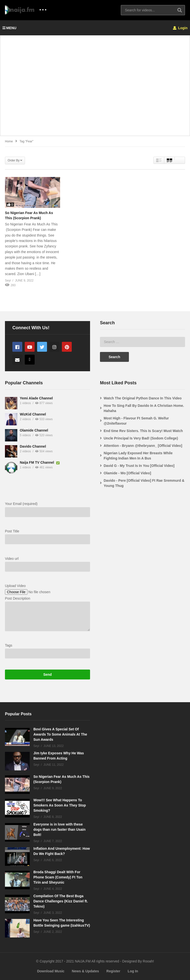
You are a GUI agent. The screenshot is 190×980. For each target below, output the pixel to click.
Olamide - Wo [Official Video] (127, 473)
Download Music (51, 971)
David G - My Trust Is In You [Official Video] (139, 466)
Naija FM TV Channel (37, 462)
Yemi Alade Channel (36, 398)
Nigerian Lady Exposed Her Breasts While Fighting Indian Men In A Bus (138, 456)
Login (180, 28)
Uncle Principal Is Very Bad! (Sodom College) (141, 438)
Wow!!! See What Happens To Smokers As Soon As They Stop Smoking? (60, 805)
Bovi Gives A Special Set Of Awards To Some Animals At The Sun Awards (60, 734)
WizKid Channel (33, 414)
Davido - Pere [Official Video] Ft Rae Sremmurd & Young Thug (144, 483)
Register (113, 971)
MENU (9, 28)
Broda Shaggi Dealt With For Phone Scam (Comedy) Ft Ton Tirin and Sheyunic (58, 877)
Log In (133, 971)
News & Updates (85, 971)
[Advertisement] (95, 88)
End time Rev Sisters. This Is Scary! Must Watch (143, 431)
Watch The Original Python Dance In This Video (143, 398)
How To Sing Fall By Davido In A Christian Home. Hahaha (144, 408)
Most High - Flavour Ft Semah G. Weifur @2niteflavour (136, 421)
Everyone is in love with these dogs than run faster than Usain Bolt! (59, 829)
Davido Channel (33, 446)
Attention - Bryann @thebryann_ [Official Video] (143, 446)
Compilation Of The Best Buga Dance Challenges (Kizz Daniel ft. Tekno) (61, 901)
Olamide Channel (34, 430)
